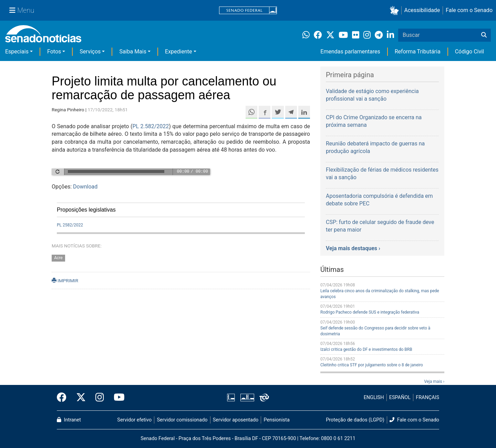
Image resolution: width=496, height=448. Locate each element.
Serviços (90, 52)
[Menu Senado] (22, 10)
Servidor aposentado (236, 420)
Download (85, 187)
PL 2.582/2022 (151, 126)
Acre (58, 258)
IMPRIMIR (65, 281)
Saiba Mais (133, 52)
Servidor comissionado (182, 420)
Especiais (17, 52)
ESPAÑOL (400, 398)
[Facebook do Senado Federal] (64, 398)
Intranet (69, 420)
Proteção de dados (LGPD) (355, 420)
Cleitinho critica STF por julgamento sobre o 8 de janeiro (372, 365)
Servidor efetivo (134, 420)
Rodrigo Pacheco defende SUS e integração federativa (370, 312)
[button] (396, 11)
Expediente (178, 52)
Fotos (54, 52)
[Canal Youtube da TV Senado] (117, 398)
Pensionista (277, 420)
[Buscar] (484, 35)
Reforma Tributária (418, 52)
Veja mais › (434, 381)
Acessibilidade (422, 10)
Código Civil (469, 52)
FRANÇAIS (427, 398)
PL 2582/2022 (70, 225)
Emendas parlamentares (350, 52)
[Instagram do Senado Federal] (100, 398)
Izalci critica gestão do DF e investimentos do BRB (366, 349)
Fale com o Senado (469, 10)
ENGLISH (374, 398)
